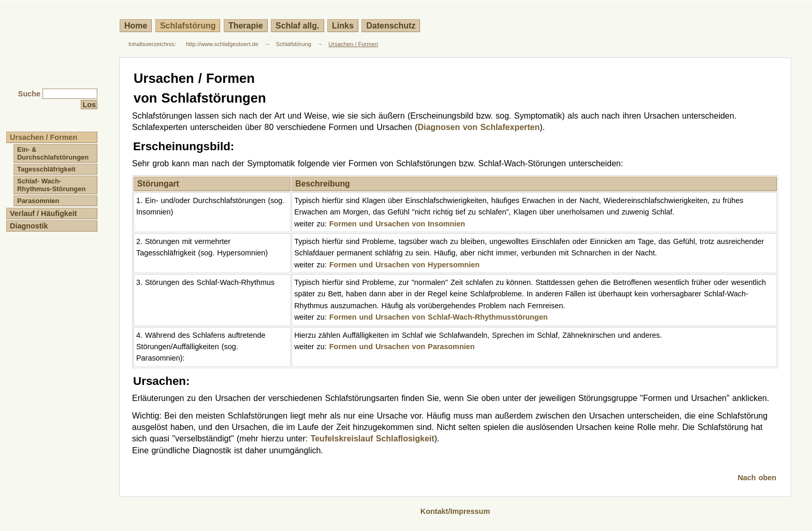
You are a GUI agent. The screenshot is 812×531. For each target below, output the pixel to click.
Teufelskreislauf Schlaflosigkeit (373, 439)
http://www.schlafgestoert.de (222, 44)
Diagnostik (29, 226)
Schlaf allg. (297, 26)
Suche (29, 94)
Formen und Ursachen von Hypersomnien (404, 265)
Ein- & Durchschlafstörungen (53, 153)
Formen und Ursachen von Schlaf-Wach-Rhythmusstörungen (439, 317)
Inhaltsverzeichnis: (152, 44)
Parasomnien (38, 201)
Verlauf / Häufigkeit (44, 213)
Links (343, 26)
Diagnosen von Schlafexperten (479, 127)
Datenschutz (391, 26)
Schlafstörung (188, 26)
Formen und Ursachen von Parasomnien (402, 347)
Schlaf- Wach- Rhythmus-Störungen (51, 185)
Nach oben (757, 478)
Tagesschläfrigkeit (46, 169)
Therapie (246, 26)
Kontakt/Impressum (455, 511)
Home (136, 26)
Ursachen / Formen (353, 44)
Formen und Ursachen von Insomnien (397, 224)
